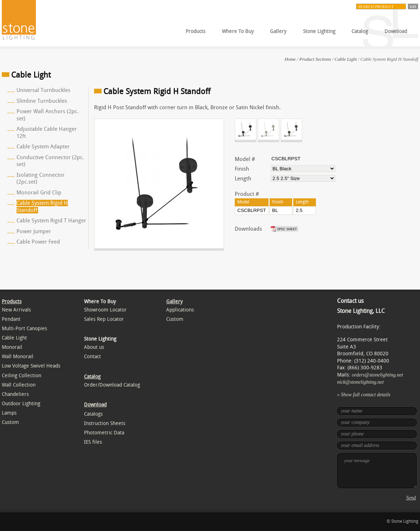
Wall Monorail (18, 357)
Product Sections (315, 59)
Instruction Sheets (105, 423)
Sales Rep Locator (104, 319)
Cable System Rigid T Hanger (51, 221)
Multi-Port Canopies (24, 329)
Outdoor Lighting (21, 404)
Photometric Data (104, 433)
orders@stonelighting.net (377, 375)
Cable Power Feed (38, 242)
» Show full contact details (364, 395)
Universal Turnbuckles (43, 90)
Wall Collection (19, 385)
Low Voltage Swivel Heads (31, 366)
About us (94, 347)
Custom (10, 422)
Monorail (12, 347)
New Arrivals (16, 310)
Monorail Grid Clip (39, 193)
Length (243, 179)
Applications (180, 310)
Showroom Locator (105, 310)
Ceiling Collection (22, 376)
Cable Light (346, 59)
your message (377, 471)
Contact (92, 357)
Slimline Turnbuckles (42, 101)
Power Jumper (34, 231)
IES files (93, 442)
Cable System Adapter (43, 147)
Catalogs (93, 414)
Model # (245, 159)
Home (290, 59)
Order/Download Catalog (112, 385)
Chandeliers (15, 394)
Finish (242, 169)
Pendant (11, 319)
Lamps (9, 413)
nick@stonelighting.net (360, 382)
